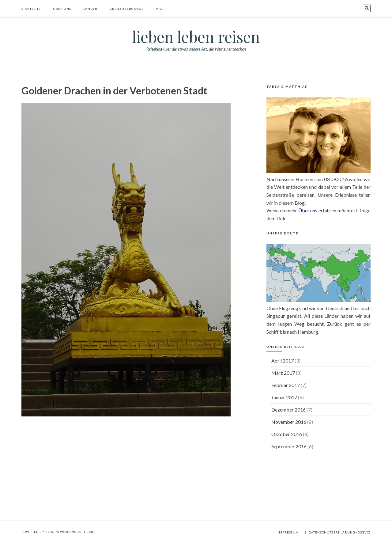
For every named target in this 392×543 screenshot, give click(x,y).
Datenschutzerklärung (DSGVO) (340, 532)
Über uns (62, 9)
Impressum (288, 532)
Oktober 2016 (287, 434)
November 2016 (289, 422)
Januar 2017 (284, 397)
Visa (160, 9)
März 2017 (283, 373)
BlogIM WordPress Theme (70, 532)
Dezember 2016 (288, 410)
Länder (90, 9)
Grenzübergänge (127, 9)
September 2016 (289, 446)
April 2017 (283, 361)
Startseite (31, 9)
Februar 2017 (286, 385)
